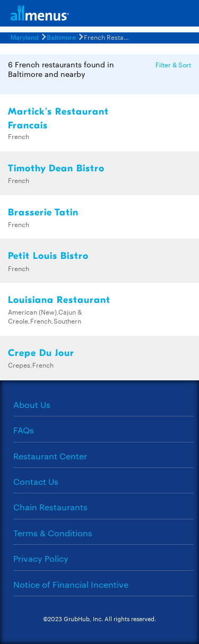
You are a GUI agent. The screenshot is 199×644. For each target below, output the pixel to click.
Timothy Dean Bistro (56, 168)
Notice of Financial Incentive (71, 584)
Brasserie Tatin (43, 212)
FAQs (24, 430)
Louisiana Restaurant (59, 300)
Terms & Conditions (53, 533)
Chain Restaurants (50, 507)
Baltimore (61, 37)
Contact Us (36, 481)
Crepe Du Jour (41, 353)
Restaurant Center (50, 456)
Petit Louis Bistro (48, 256)
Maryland (25, 37)
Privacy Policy (41, 558)
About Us (32, 404)
